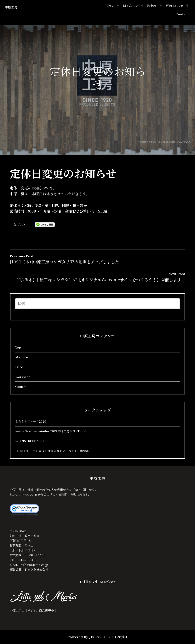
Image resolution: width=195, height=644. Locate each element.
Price (152, 5)
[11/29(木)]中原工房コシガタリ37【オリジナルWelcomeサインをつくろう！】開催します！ (97, 277)
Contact (182, 14)
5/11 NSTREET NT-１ (30, 441)
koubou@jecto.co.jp (33, 565)
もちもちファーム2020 (31, 421)
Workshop (174, 5)
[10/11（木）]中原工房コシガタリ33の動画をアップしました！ (97, 259)
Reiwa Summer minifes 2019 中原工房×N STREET (51, 431)
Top (110, 5)
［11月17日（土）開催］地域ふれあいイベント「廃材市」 (54, 451)
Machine (130, 5)
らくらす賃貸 (118, 637)
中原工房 (11, 7)
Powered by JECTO (84, 637)
